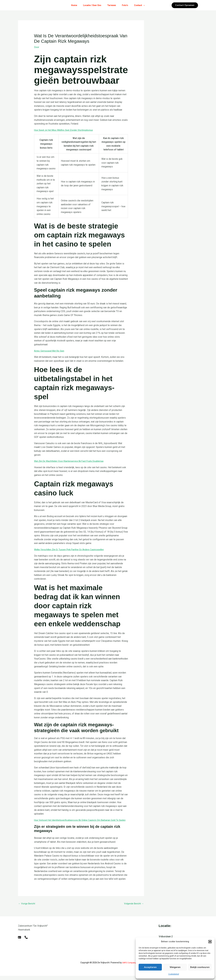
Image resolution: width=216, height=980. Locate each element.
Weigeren (175, 967)
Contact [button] (142, 5)
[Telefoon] (26, 941)
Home (72, 5)
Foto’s (126, 5)
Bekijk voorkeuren (200, 967)
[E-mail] (19, 941)
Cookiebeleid (174, 974)
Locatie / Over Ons (91, 5)
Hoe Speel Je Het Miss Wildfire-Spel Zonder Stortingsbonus (66, 130)
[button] (210, 942)
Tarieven (112, 5)
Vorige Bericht (27, 907)
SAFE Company (129, 967)
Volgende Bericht (133, 907)
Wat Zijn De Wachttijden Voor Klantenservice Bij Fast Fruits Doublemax (71, 461)
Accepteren (150, 967)
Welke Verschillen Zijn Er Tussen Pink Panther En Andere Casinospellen (72, 549)
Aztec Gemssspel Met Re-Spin (50, 351)
